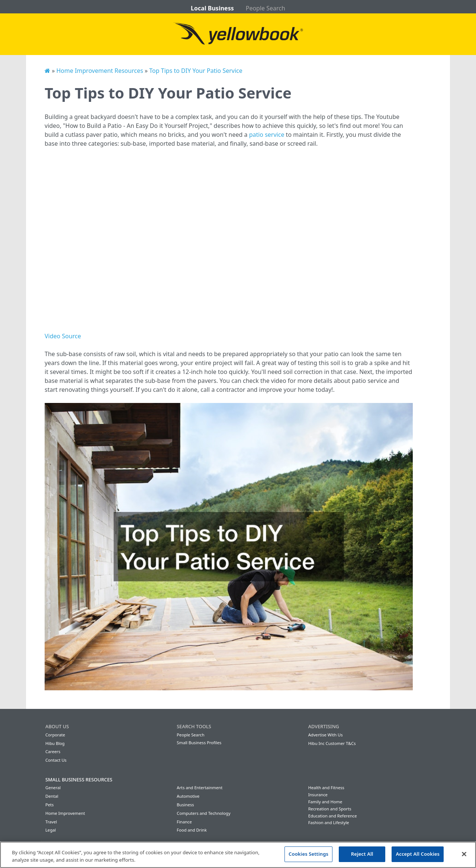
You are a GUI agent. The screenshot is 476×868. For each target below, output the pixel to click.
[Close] (464, 854)
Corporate (55, 735)
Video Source (63, 336)
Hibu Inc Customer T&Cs (332, 743)
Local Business (212, 8)
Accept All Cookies (418, 854)
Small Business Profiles (199, 743)
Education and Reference (333, 816)
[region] (238, 855)
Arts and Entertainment (200, 788)
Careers (53, 751)
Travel (51, 822)
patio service (267, 135)
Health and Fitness (326, 788)
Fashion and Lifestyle (329, 822)
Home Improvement (65, 813)
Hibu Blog (55, 743)
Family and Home (325, 802)
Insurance (318, 795)
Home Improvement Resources (99, 71)
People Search (266, 8)
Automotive (188, 796)
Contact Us (56, 760)
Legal (51, 830)
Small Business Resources (79, 780)
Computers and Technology (203, 813)
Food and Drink (192, 830)
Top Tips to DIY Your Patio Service (196, 71)
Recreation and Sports (330, 809)
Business (185, 805)
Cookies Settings (308, 854)
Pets (49, 805)
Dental (52, 796)
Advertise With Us (326, 735)
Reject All (362, 854)
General (53, 788)
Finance (184, 822)
